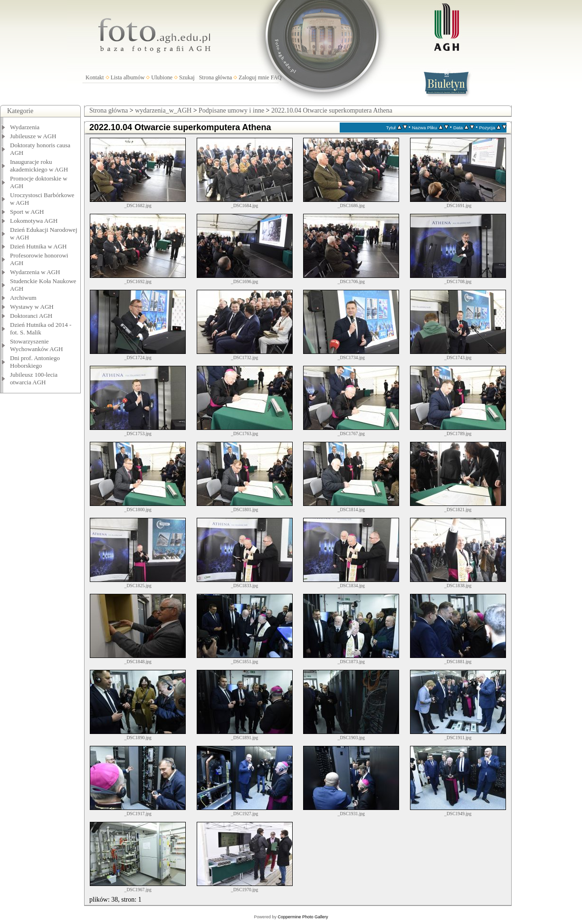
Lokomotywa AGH (34, 221)
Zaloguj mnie (254, 77)
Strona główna (216, 77)
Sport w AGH (27, 212)
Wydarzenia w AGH (35, 272)
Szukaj (187, 77)
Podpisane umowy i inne (231, 110)
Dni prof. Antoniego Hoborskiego (35, 362)
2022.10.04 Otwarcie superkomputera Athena (332, 110)
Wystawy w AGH (32, 307)
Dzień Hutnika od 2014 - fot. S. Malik (41, 329)
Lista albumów (128, 77)
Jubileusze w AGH (33, 136)
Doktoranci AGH (31, 316)
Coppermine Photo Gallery (303, 917)
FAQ (276, 77)
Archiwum (23, 298)
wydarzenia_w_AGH (163, 110)
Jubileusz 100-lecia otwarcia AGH (34, 378)
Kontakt (95, 77)
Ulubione (162, 77)
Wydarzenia (25, 127)
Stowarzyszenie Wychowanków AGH (37, 345)
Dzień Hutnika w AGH (38, 246)
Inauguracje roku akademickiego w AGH (39, 166)
